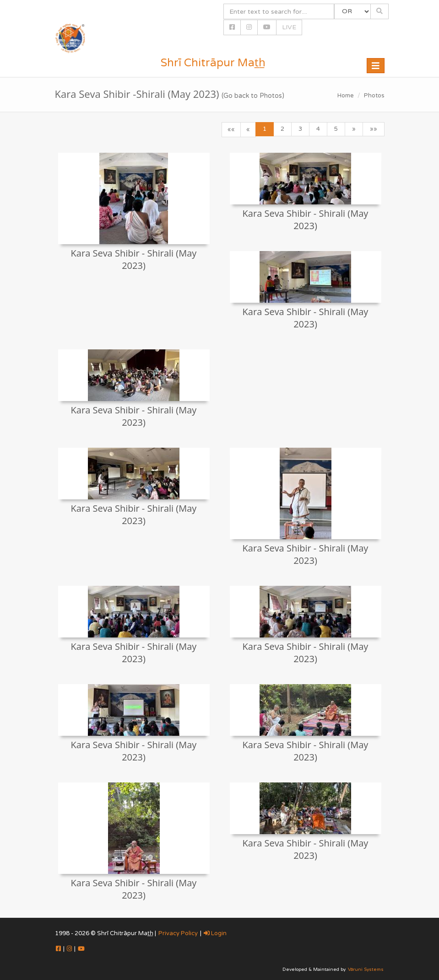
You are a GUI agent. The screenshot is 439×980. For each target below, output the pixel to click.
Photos (374, 96)
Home (346, 96)
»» (374, 129)
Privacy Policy (178, 933)
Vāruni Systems (366, 969)
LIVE (289, 27)
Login (215, 933)
